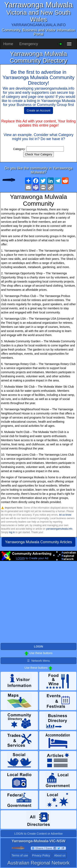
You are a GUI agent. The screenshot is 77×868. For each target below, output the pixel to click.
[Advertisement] (38, 604)
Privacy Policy (41, 855)
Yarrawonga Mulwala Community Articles (39, 542)
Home (8, 44)
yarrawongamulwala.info (59, 529)
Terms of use (20, 855)
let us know (65, 515)
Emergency (29, 44)
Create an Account (38, 110)
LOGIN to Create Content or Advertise (39, 834)
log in (12, 532)
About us (60, 855)
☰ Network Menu (38, 661)
